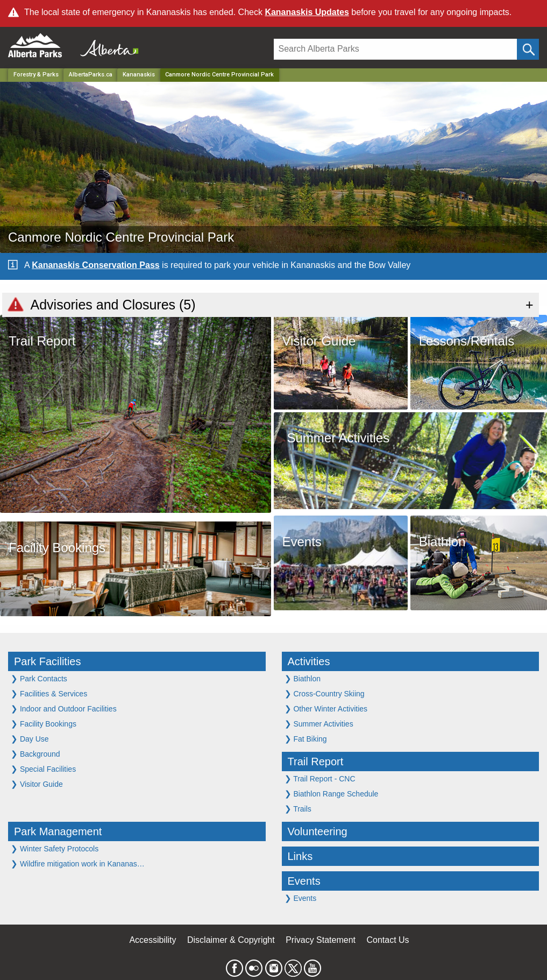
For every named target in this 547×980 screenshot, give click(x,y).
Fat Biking (306, 739)
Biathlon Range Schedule (332, 794)
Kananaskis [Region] (139, 75)
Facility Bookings (44, 724)
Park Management (58, 831)
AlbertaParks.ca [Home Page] (91, 75)
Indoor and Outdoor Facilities (64, 708)
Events (304, 881)
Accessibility (152, 940)
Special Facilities (43, 769)
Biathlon (303, 678)
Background (35, 754)
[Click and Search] (528, 49)
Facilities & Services (49, 693)
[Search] (395, 49)
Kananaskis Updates (307, 12)
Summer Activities (319, 724)
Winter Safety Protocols (55, 848)
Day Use (30, 739)
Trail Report (316, 762)
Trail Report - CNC (320, 778)
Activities (309, 661)
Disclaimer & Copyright (231, 940)
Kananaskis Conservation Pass (95, 265)
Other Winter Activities (326, 708)
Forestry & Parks (36, 75)
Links (300, 856)
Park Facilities (47, 661)
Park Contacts (39, 678)
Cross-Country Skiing (325, 693)
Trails (298, 809)
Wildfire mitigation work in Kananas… (78, 863)
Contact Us (388, 940)
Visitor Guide (37, 784)
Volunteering (318, 831)
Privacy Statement (321, 940)
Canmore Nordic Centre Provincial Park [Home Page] (219, 75)
